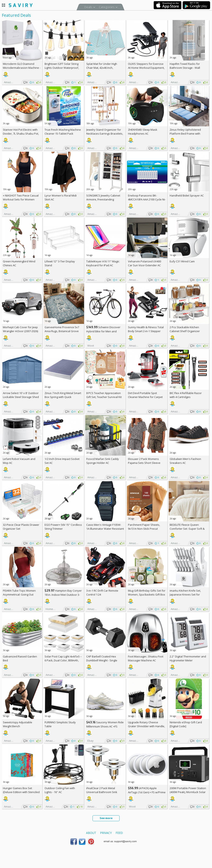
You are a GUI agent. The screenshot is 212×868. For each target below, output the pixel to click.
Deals (88, 7)
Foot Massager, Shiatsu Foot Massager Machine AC (146, 658)
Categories (107, 7)
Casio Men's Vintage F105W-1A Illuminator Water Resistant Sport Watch (105, 529)
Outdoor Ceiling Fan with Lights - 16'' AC (60, 790)
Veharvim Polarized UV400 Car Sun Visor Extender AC (144, 263)
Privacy (106, 833)
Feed (119, 833)
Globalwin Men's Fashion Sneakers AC (185, 461)
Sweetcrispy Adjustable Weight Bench (18, 724)
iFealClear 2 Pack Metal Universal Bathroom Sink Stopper (102, 792)
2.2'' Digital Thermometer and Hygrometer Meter (188, 658)
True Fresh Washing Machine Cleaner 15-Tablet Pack (63, 132)
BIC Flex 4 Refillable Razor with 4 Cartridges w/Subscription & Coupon (186, 397)
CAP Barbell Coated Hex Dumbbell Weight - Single (102, 658)
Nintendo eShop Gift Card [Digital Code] (186, 724)
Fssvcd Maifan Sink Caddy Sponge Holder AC (103, 461)
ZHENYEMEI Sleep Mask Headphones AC (143, 132)
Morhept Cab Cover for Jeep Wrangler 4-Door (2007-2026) (20, 329)
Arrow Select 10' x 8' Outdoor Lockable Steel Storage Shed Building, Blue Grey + (21, 397)
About (91, 833)
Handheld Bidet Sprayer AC (187, 195)
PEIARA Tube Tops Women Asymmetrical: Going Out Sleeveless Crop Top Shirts (20, 594)
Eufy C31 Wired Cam (182, 261)
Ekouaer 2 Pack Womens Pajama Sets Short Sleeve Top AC (144, 463)
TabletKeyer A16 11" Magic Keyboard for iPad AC (103, 263)
